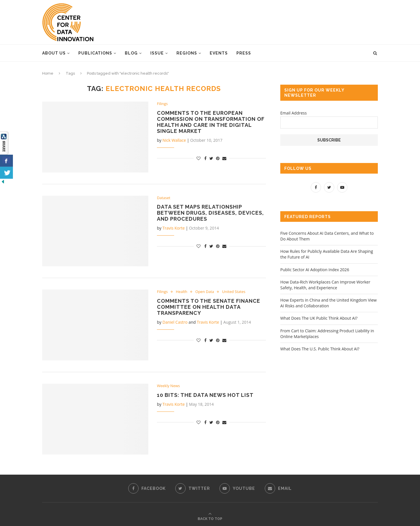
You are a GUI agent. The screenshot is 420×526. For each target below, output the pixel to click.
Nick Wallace (174, 140)
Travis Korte (174, 228)
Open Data (205, 292)
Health (182, 292)
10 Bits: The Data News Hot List (205, 395)
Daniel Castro (175, 322)
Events (219, 53)
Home (48, 73)
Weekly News (168, 386)
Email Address (293, 113)
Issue (157, 53)
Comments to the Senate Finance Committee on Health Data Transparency (209, 307)
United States (234, 292)
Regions (187, 53)
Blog (131, 53)
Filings (162, 104)
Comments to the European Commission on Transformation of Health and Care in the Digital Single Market (211, 122)
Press (244, 53)
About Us (54, 53)
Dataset (164, 198)
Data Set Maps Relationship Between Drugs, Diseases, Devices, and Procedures (210, 213)
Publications (95, 53)
